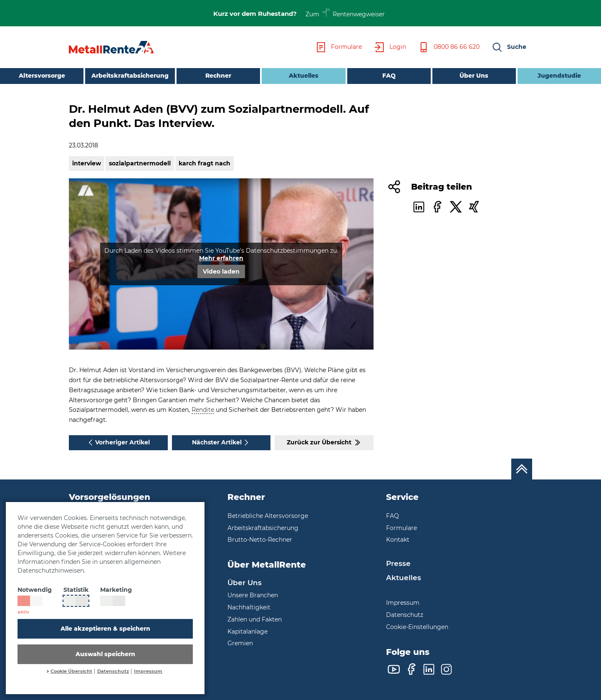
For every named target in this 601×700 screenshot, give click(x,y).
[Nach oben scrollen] (522, 469)
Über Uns (474, 76)
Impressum (148, 671)
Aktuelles (290, 75)
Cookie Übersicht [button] (71, 671)
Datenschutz (113, 671)
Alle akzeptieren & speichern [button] (105, 629)
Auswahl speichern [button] (105, 654)
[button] (509, 47)
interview (87, 163)
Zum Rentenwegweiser (345, 13)
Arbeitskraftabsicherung (130, 76)
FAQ (389, 76)
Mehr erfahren (221, 258)
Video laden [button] (221, 271)
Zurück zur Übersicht (324, 443)
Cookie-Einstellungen (417, 627)
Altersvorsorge (42, 76)
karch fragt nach (205, 163)
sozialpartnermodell (140, 163)
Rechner (218, 76)
